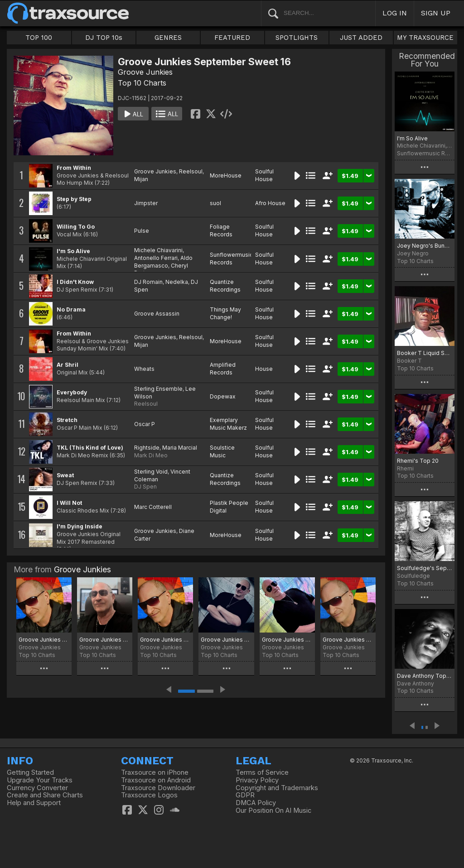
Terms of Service (262, 772)
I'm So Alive (73, 251)
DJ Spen (145, 487)
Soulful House (264, 175)
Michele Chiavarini (158, 250)
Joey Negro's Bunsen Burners (425, 246)
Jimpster (146, 203)
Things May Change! (225, 313)
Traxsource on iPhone (155, 772)
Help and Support (34, 803)
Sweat (65, 475)
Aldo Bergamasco (163, 262)
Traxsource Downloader (158, 788)
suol (215, 203)
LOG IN (395, 13)
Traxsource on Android (156, 780)
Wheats (144, 369)
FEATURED (232, 38)
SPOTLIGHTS (297, 38)
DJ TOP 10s (104, 38)
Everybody (72, 392)
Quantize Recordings (225, 286)
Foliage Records (221, 230)
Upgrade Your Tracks (40, 780)
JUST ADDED (361, 38)
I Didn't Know (75, 282)
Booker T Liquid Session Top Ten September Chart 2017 (425, 353)
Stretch (67, 420)
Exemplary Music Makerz (228, 424)
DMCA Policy (256, 803)
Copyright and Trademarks (277, 788)
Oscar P (145, 424)
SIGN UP (436, 13)
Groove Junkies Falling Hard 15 (287, 640)
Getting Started (30, 772)
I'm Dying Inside (80, 526)
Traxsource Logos (149, 795)
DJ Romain (148, 282)
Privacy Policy (257, 780)
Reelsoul (191, 171)
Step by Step (74, 199)
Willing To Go (76, 227)
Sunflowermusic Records (231, 259)
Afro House (270, 203)
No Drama (71, 309)
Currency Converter (37, 788)
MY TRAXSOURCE (425, 38)
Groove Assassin (157, 314)
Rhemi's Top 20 (418, 461)
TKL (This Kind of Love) (90, 448)
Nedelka (177, 282)
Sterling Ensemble (158, 389)
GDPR (245, 795)
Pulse (142, 231)
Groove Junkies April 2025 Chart (348, 640)
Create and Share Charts (45, 795)
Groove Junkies (145, 72)
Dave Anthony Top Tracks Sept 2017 (425, 676)
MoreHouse (226, 175)
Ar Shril (68, 365)
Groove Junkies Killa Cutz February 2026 (44, 640)
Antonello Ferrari (156, 258)
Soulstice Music (222, 451)
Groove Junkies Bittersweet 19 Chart (165, 640)
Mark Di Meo (151, 455)
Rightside (147, 448)
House (264, 369)
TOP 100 (39, 38)
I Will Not (69, 503)
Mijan (141, 179)
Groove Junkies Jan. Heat (105, 640)
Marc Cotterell (153, 507)
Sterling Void (151, 472)
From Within (74, 168)
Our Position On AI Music (273, 810)
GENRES (168, 38)
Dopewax (223, 396)
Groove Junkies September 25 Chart (226, 640)
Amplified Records (223, 369)
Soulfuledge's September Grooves (425, 568)
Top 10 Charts (142, 83)
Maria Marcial (180, 448)
